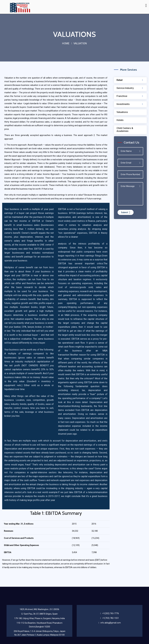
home (66, 43)
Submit (126, 212)
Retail (120, 80)
